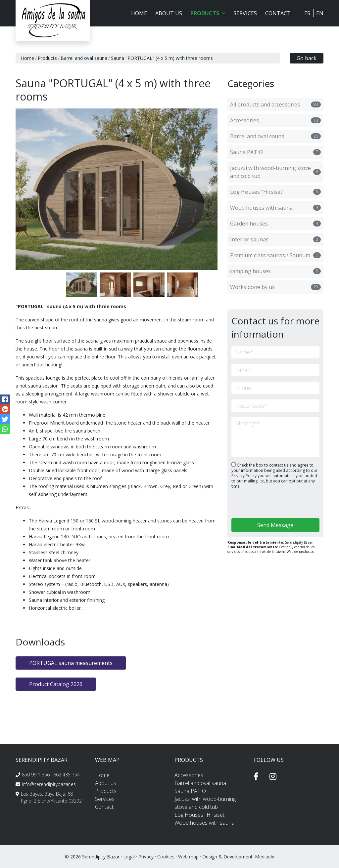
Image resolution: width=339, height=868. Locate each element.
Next (209, 189)
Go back (307, 58)
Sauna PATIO (275, 152)
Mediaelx (265, 857)
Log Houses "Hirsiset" (275, 192)
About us (169, 13)
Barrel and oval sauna (84, 58)
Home (139, 13)
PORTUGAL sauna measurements (71, 663)
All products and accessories (275, 104)
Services (245, 13)
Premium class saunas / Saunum (275, 255)
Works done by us (275, 287)
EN (320, 13)
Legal (129, 857)
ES (307, 13)
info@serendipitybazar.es (49, 784)
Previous (24, 189)
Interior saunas (275, 239)
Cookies (166, 857)
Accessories (275, 120)
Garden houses (275, 224)
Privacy (146, 857)
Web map (188, 857)
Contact (278, 13)
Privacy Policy (244, 476)
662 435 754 (67, 775)
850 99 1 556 (36, 775)
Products (47, 58)
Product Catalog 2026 (56, 684)
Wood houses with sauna (275, 208)
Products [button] (208, 13)
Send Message (275, 525)
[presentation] (267, 504)
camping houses (275, 271)
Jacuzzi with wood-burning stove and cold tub (275, 172)
